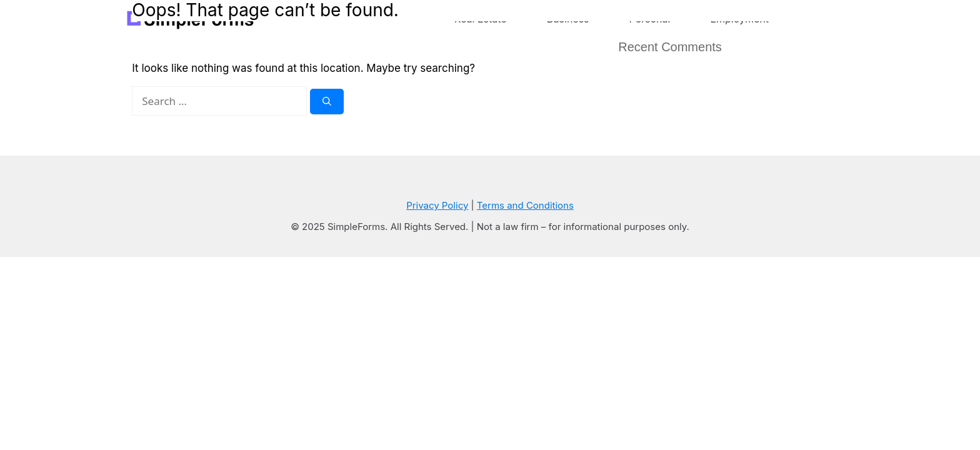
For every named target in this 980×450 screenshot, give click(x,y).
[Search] (327, 102)
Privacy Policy (437, 205)
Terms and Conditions (525, 205)
